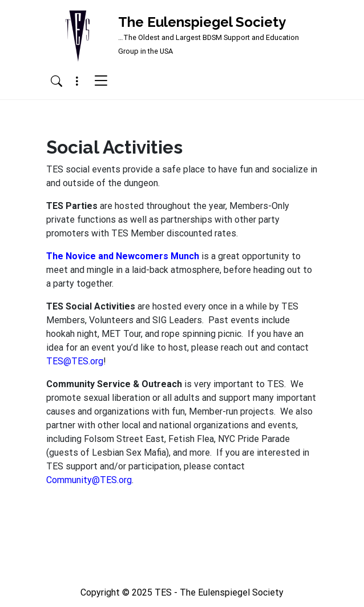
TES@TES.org (75, 361)
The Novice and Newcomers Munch (123, 256)
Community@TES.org (89, 480)
